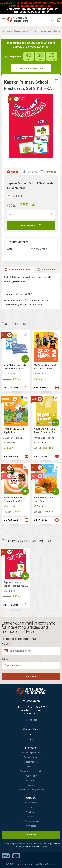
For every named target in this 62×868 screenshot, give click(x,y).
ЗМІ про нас (31, 780)
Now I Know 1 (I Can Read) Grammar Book (46, 431)
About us (31, 767)
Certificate (31, 826)
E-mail (5, 644)
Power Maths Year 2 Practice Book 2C (14, 499)
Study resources (20, 31)
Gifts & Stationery (31, 821)
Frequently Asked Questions (31, 790)
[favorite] (56, 81)
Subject (5, 659)
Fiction (31, 807)
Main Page (6, 31)
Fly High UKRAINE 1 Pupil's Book (14, 431)
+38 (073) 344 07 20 (31, 701)
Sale (31, 739)
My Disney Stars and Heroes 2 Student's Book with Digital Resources (45, 367)
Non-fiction (31, 812)
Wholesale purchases (31, 753)
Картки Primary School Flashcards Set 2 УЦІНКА (16, 584)
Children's (31, 817)
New (31, 734)
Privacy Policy (31, 776)
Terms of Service (33, 847)
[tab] (30, 172)
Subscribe (31, 676)
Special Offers (31, 729)
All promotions (31, 762)
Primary (33, 31)
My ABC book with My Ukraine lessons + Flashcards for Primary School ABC (15, 367)
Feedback (31, 835)
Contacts (31, 785)
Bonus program (31, 757)
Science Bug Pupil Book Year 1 (44, 499)
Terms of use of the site (31, 771)
